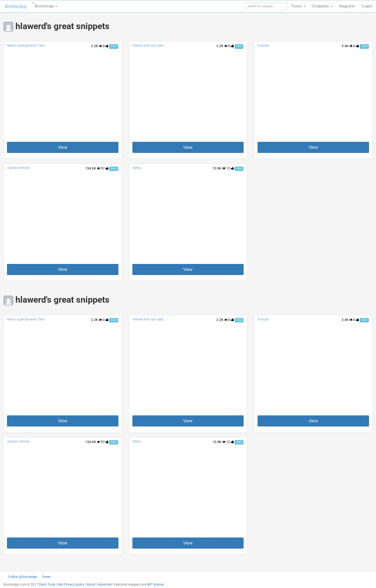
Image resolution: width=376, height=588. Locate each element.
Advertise (105, 584)
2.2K (97, 46)
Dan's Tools (47, 584)
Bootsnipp (16, 6)
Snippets (322, 6)
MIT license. (156, 584)
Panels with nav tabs (148, 45)
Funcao (263, 45)
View (63, 147)
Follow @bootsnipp (23, 577)
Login (367, 6)
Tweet (46, 577)
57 (105, 168)
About (91, 584)
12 (230, 168)
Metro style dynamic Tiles (26, 45)
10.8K (219, 168)
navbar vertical (18, 168)
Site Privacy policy (71, 584)
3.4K (347, 46)
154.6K (93, 168)
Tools (298, 6)
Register (347, 6)
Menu (137, 168)
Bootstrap (45, 5)
